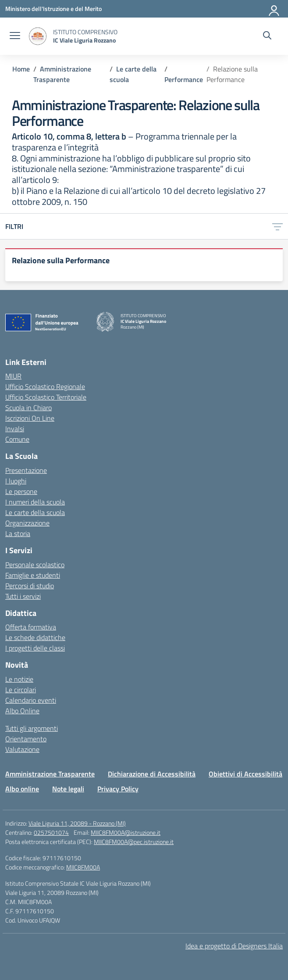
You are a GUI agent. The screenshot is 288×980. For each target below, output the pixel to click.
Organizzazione (27, 523)
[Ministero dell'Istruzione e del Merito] (53, 9)
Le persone (21, 491)
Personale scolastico (35, 565)
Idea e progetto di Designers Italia (234, 946)
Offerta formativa (31, 627)
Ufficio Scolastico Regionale (45, 386)
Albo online (22, 789)
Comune (17, 439)
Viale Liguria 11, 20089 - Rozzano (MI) (77, 823)
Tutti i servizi (23, 596)
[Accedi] (274, 9)
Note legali (68, 789)
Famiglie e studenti (33, 575)
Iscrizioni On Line (30, 418)
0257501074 (51, 832)
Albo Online (22, 711)
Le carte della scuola (35, 512)
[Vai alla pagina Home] (21, 69)
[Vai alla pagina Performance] (184, 79)
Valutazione (22, 749)
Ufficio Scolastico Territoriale (46, 397)
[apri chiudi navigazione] (15, 36)
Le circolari (21, 690)
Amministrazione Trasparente (50, 774)
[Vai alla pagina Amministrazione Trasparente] (62, 74)
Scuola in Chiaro (28, 408)
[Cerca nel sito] (267, 36)
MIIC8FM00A (83, 867)
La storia (18, 533)
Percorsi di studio (30, 586)
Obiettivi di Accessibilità (245, 774)
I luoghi (16, 481)
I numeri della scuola (35, 502)
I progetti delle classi (35, 648)
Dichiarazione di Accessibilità (152, 774)
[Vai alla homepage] (38, 36)
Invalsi (15, 429)
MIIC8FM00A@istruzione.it (126, 832)
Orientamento (26, 739)
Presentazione (26, 470)
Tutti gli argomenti (32, 728)
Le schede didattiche (35, 637)
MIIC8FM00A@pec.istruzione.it (134, 842)
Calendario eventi (31, 700)
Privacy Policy (118, 789)
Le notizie (19, 679)
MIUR (13, 376)
